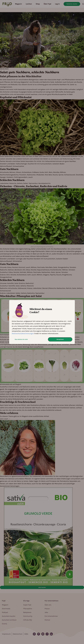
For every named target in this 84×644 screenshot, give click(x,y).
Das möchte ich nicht (21, 339)
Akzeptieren (60, 339)
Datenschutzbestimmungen (23, 334)
